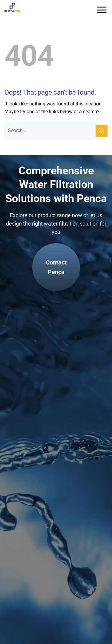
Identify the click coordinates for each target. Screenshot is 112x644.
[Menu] (102, 10)
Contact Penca (56, 267)
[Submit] (102, 130)
